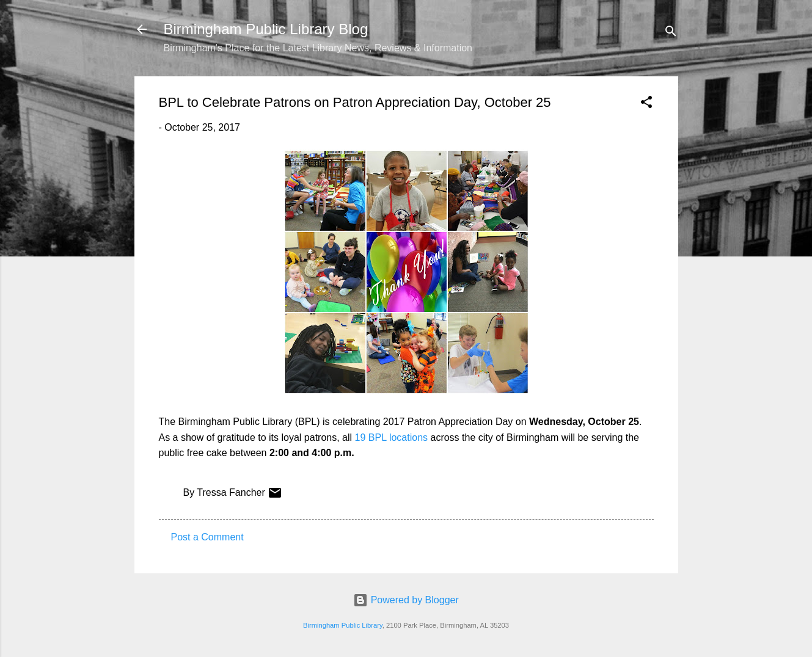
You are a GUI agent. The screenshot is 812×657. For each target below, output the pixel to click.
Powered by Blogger (406, 600)
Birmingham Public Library (343, 625)
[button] (646, 104)
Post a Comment (207, 537)
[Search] (671, 33)
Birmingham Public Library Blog (266, 29)
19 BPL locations (391, 437)
